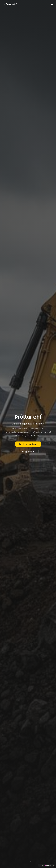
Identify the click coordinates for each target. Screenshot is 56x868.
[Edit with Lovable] (45, 865)
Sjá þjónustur (28, 451)
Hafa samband (28, 444)
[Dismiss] (53, 865)
